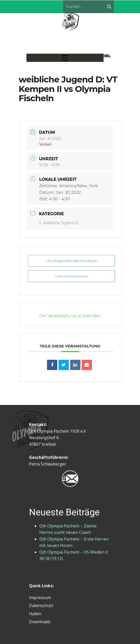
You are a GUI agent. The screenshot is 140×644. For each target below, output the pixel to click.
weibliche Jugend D (59, 223)
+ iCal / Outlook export (71, 276)
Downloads (40, 622)
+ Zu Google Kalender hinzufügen (71, 261)
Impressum (40, 598)
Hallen (35, 614)
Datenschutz (41, 605)
